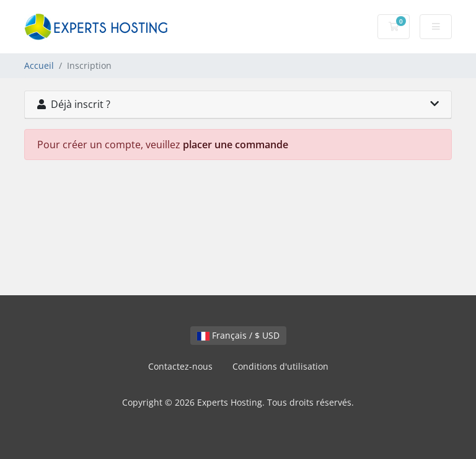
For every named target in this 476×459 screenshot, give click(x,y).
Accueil (39, 65)
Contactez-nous (180, 366)
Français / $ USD (238, 335)
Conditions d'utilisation (280, 366)
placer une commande (236, 145)
